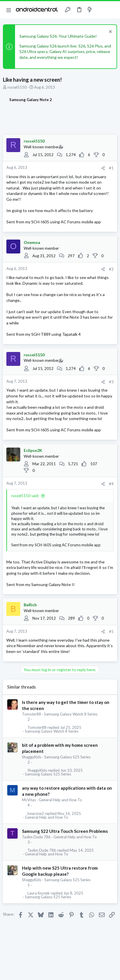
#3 (111, 382)
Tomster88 (32, 714)
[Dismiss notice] (110, 32)
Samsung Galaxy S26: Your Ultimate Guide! (58, 36)
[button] (9, 10)
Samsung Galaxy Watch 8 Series (71, 714)
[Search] (112, 10)
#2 (111, 269)
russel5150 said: (25, 496)
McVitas (29, 800)
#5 (111, 632)
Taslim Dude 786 (36, 837)
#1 (111, 168)
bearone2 (36, 814)
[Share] (103, 168)
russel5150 (17, 87)
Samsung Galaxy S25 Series (67, 757)
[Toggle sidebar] (101, 10)
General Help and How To (60, 800)
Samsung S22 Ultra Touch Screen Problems (65, 831)
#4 (111, 484)
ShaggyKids (32, 757)
